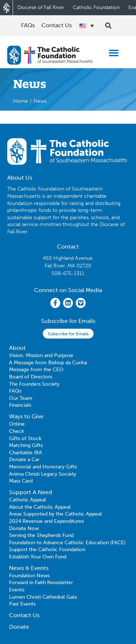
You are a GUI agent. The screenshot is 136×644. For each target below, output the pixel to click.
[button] (114, 53)
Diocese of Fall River (41, 7)
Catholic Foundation (96, 7)
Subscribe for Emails (68, 334)
